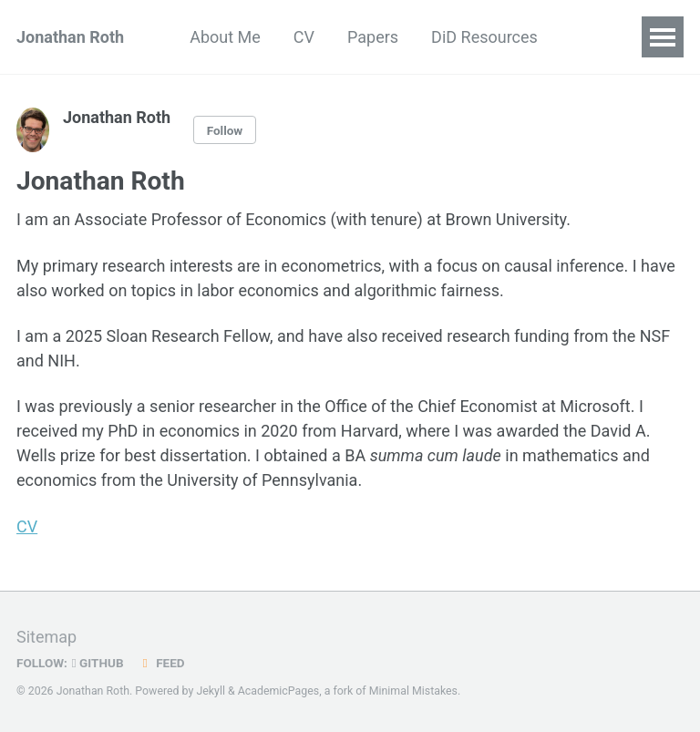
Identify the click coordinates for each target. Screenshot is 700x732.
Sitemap (46, 637)
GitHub (98, 663)
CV (304, 37)
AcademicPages (278, 691)
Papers (373, 37)
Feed (161, 663)
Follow (225, 130)
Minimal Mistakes (413, 691)
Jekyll (211, 691)
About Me (225, 37)
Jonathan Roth (70, 37)
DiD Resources (484, 37)
